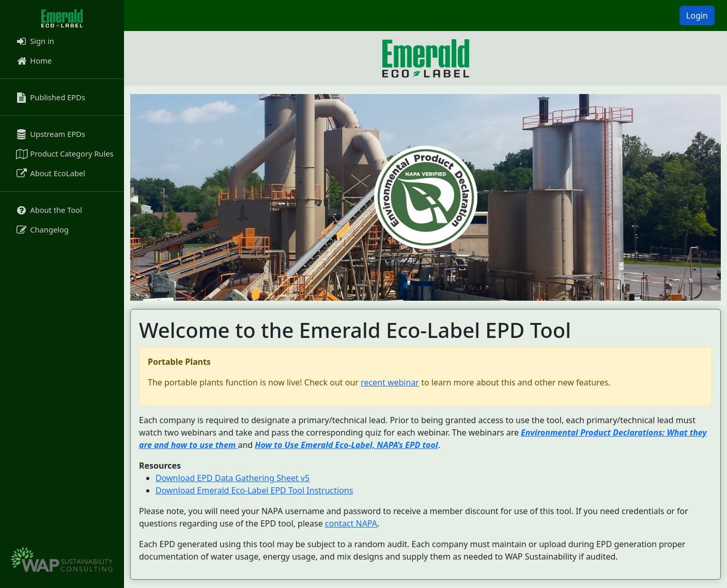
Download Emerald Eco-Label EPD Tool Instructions (254, 490)
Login (697, 16)
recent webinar (390, 382)
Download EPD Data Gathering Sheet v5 (233, 478)
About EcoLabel (50, 173)
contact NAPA (351, 523)
